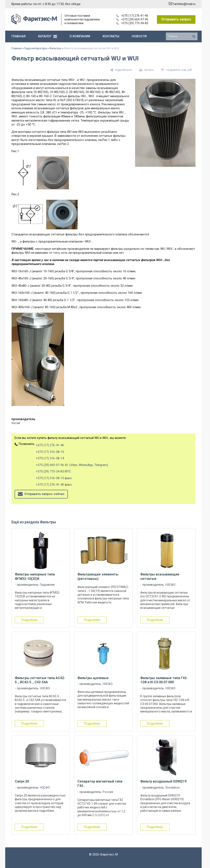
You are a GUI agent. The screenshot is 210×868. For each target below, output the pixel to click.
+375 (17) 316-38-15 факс (54, 478)
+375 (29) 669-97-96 (132, 19)
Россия (108, 792)
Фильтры (55, 48)
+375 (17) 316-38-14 (50, 458)
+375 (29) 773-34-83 (132, 23)
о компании (80, 36)
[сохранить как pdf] (177, 70)
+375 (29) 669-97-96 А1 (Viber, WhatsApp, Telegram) (72, 465)
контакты (111, 36)
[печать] (147, 70)
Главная (17, 48)
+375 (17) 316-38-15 (50, 452)
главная (19, 36)
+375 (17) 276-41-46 (132, 16)
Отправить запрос (176, 19)
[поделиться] (121, 70)
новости (139, 36)
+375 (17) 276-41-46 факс (54, 485)
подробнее (29, 620)
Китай (16, 423)
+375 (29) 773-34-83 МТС (53, 471)
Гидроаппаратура (35, 48)
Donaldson (173, 788)
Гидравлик (47, 585)
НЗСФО (170, 585)
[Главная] (34, 23)
